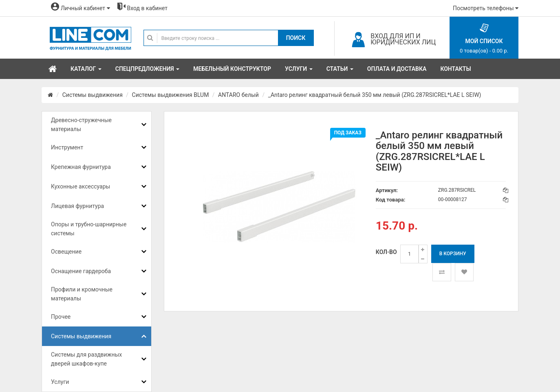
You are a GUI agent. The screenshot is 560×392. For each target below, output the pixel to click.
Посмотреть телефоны (486, 8)
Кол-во (386, 252)
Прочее (61, 317)
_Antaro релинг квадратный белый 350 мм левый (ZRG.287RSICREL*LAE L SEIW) (375, 95)
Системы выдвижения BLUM (171, 95)
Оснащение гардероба (81, 271)
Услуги (60, 382)
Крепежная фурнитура (81, 167)
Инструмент (67, 147)
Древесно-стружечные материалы (81, 125)
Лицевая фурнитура (77, 206)
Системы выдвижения (93, 95)
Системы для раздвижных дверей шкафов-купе (86, 359)
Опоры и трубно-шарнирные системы (89, 229)
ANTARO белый (238, 95)
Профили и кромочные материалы (82, 294)
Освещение (66, 252)
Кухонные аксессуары (80, 186)
